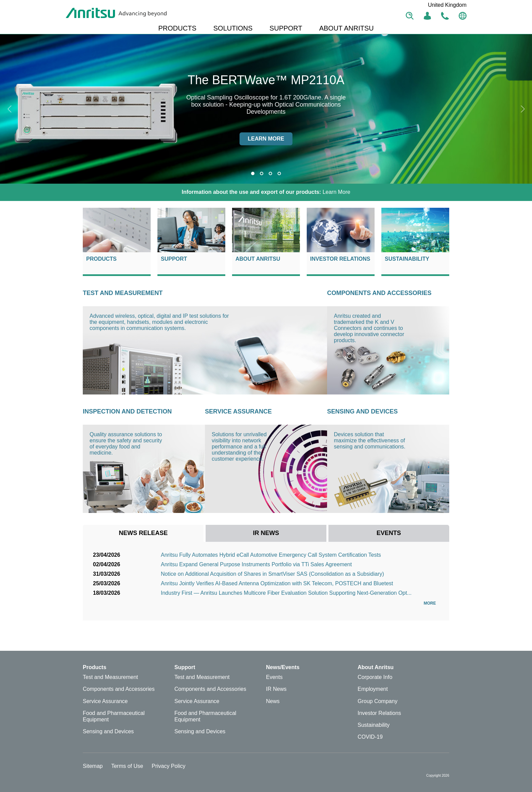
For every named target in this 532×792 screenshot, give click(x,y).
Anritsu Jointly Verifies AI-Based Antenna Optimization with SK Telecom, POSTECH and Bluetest (277, 583)
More (431, 603)
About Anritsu (258, 259)
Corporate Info (375, 677)
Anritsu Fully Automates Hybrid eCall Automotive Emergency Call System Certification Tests (271, 555)
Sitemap (93, 766)
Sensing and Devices (362, 411)
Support (174, 259)
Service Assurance (238, 411)
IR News (276, 689)
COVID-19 (370, 737)
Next (522, 109)
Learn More (266, 192)
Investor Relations (340, 259)
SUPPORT (286, 28)
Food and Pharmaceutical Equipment (114, 716)
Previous (10, 109)
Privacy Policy (169, 766)
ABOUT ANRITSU (347, 28)
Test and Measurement (123, 293)
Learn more (266, 139)
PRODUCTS (177, 28)
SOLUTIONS (233, 28)
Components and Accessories (379, 293)
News (273, 701)
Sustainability (407, 259)
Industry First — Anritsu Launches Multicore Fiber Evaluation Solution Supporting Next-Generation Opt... (286, 593)
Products (101, 259)
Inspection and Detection (127, 411)
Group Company (377, 701)
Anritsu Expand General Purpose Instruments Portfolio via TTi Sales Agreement (256, 564)
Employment (373, 689)
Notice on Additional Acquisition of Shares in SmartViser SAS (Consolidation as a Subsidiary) (272, 574)
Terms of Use (127, 766)
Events (274, 677)
